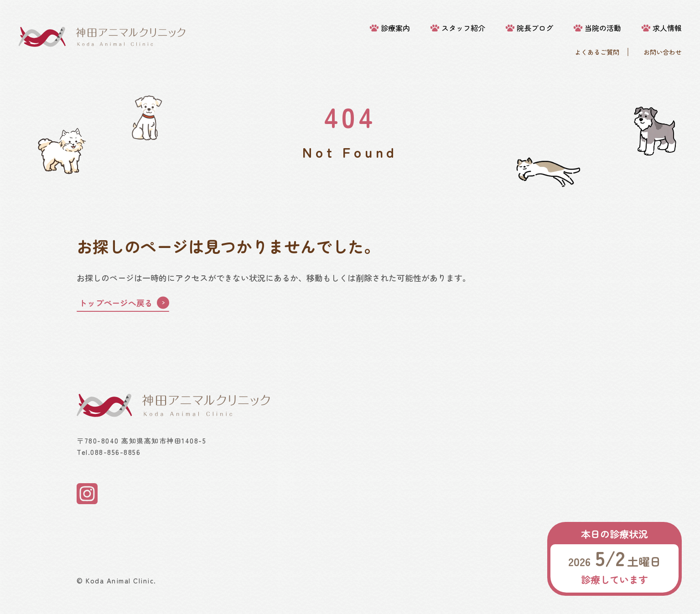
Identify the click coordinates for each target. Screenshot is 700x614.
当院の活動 (603, 28)
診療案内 (395, 28)
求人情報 (667, 28)
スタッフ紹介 (463, 28)
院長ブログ (535, 28)
